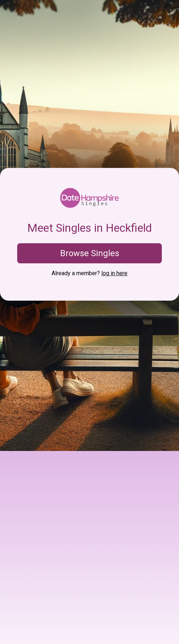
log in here (114, 273)
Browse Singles (90, 253)
